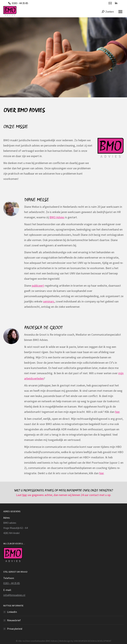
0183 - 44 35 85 (20, 3)
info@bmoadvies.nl (14, 595)
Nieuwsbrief (14, 620)
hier (117, 412)
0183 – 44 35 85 (12, 583)
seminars (49, 301)
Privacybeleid (15, 629)
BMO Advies (57, 217)
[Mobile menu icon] (120, 12)
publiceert (38, 286)
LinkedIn (12, 612)
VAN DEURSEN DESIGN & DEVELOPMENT (93, 641)
